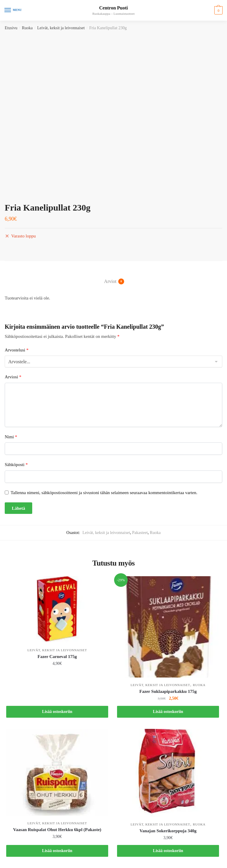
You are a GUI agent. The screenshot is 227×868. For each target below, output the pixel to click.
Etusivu (11, 28)
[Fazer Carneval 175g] (57, 609)
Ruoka (27, 28)
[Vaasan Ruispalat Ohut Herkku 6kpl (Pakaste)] (57, 772)
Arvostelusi (17, 350)
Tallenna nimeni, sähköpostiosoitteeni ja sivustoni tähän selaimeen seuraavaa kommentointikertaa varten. (104, 493)
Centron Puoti (113, 8)
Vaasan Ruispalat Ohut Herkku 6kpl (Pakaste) (57, 830)
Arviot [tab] (110, 281)
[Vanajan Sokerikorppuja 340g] (168, 773)
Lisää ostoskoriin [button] (57, 712)
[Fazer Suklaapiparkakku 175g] (168, 627)
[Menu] (13, 10)
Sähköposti (16, 465)
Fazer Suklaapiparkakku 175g (168, 691)
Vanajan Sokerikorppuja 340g (168, 831)
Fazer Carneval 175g (57, 657)
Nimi (11, 437)
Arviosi (13, 377)
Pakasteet (140, 533)
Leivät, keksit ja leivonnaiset (61, 28)
